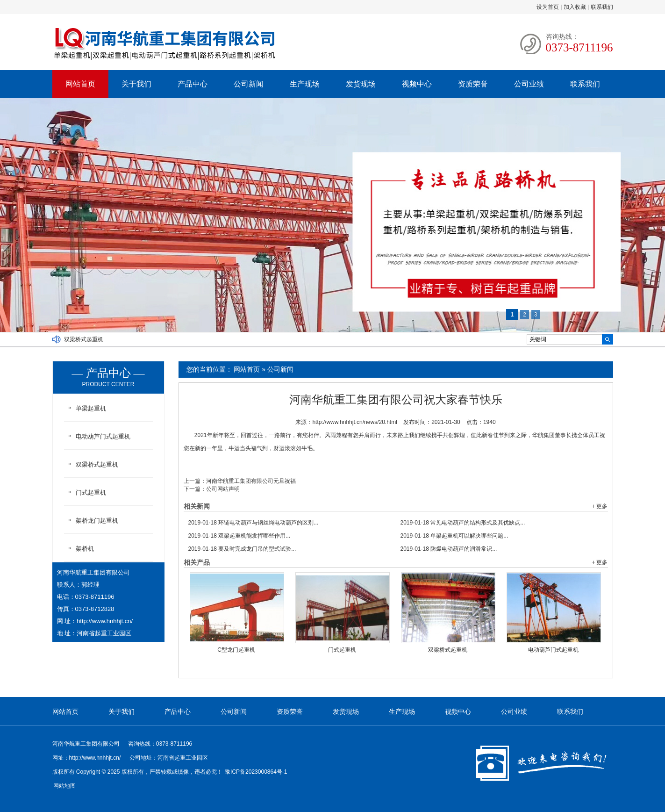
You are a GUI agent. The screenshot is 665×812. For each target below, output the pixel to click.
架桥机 (85, 549)
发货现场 (361, 84)
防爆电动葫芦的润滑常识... (449, 549)
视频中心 (417, 84)
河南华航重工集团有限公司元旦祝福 (251, 481)
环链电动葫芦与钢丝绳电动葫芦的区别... (254, 523)
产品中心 (193, 84)
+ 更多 (600, 506)
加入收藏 (575, 7)
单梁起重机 (91, 408)
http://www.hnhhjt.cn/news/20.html (354, 422)
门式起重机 (342, 650)
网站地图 (64, 786)
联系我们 (602, 7)
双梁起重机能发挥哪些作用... (240, 536)
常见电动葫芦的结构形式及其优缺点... (463, 523)
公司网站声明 (223, 489)
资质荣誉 (473, 84)
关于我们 (136, 84)
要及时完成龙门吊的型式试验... (242, 549)
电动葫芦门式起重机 (553, 650)
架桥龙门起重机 (97, 521)
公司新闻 (249, 84)
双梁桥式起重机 (84, 339)
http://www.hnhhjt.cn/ (105, 621)
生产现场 (305, 84)
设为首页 (548, 7)
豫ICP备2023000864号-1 (256, 772)
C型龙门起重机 (236, 650)
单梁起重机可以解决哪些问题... (454, 536)
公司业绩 (529, 84)
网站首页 (80, 84)
